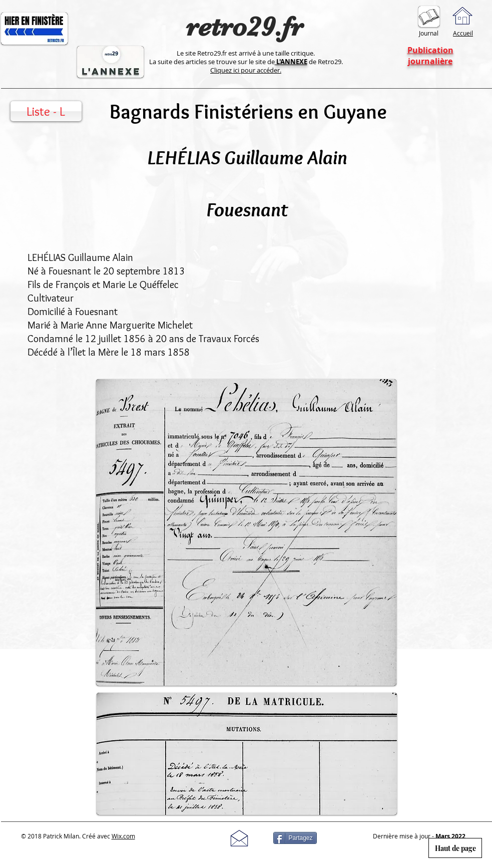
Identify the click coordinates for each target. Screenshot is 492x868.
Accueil (463, 33)
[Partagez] (295, 838)
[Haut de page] (455, 848)
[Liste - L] (46, 111)
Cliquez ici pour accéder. (246, 70)
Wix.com (123, 836)
